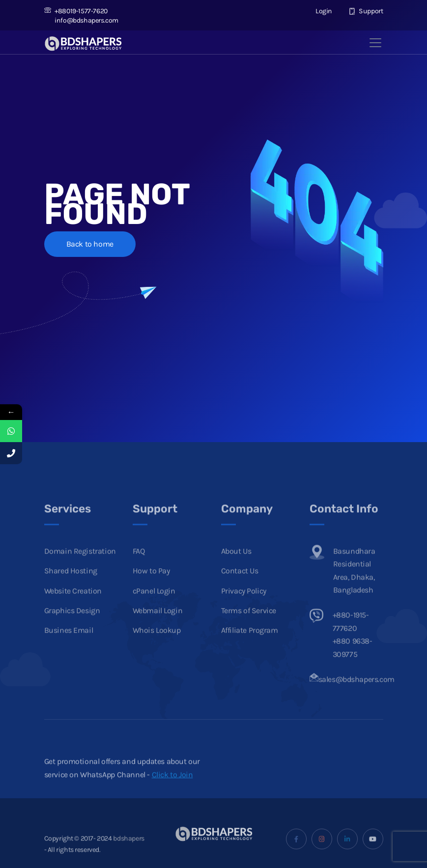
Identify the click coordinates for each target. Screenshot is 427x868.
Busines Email (69, 643)
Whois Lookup (157, 643)
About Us (236, 563)
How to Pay (151, 583)
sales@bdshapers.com (356, 691)
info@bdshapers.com (81, 20)
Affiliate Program (250, 643)
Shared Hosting (71, 583)
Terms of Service (249, 623)
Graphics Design (72, 623)
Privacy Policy (244, 603)
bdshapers (128, 851)
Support (366, 11)
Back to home (90, 244)
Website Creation (73, 603)
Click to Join (172, 787)
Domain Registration (80, 563)
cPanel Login (154, 603)
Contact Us (240, 583)
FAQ (139, 563)
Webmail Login (158, 623)
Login (319, 11)
